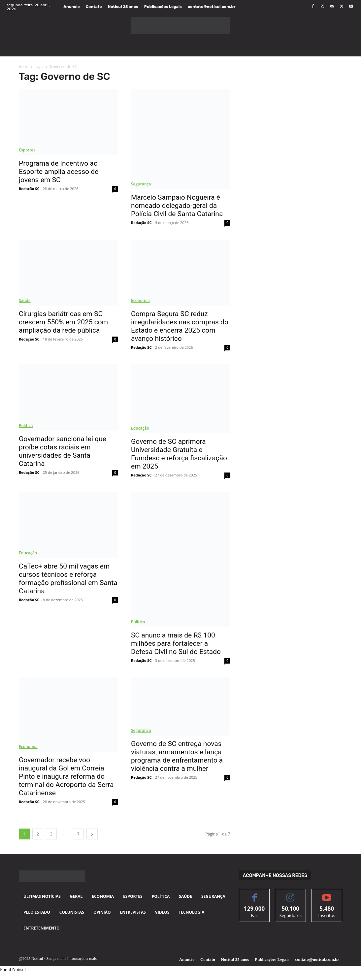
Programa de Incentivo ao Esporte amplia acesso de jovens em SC (59, 172)
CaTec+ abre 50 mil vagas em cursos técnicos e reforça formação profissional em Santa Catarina (68, 579)
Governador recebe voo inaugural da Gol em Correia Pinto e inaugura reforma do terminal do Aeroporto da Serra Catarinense (66, 776)
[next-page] (92, 834)
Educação (140, 428)
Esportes (27, 150)
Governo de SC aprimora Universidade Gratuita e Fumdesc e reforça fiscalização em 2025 (179, 454)
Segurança (141, 184)
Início (24, 66)
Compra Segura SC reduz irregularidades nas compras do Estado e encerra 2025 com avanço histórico (180, 326)
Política (26, 425)
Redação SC (29, 189)
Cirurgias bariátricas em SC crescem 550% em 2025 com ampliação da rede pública (63, 322)
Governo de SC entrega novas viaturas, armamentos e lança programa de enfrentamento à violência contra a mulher (177, 756)
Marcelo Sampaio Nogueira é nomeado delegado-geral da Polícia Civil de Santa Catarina (177, 206)
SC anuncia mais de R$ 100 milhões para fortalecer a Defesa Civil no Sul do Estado (176, 643)
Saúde (25, 300)
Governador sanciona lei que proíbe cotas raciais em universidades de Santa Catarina (63, 451)
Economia (140, 300)
